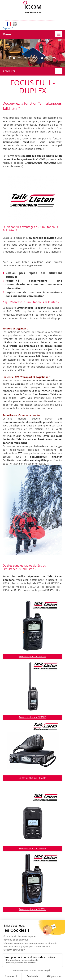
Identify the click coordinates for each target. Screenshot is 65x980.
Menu (7, 34)
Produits (9, 71)
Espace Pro (9, 28)
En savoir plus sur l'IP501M (33, 778)
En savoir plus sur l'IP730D (32, 717)
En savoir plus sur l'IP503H (33, 656)
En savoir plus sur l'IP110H (33, 849)
